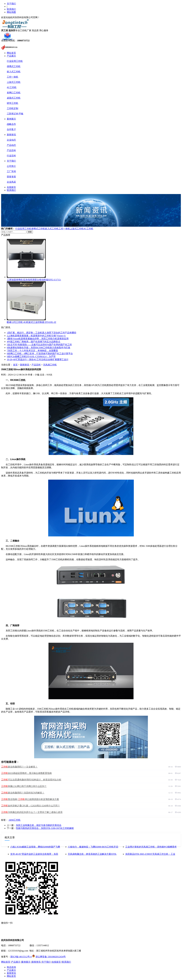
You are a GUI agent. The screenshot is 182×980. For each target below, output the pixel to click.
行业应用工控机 (15, 61)
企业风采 (11, 182)
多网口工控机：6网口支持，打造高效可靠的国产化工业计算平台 (40, 354)
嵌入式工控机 (14, 72)
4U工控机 (12, 87)
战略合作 (11, 124)
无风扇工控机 (50, 365)
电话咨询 (11, 967)
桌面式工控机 (14, 98)
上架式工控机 (14, 82)
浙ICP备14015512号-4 (21, 957)
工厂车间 (11, 171)
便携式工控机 (14, 66)
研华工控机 (13, 103)
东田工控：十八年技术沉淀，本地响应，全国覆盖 (32, 351)
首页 (15, 365)
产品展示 (11, 56)
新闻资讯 (11, 135)
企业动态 (11, 140)
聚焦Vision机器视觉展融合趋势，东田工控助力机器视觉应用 (38, 339)
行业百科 (11, 156)
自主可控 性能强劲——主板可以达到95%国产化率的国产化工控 (39, 345)
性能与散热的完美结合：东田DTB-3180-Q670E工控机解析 (45, 828)
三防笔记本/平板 (15, 114)
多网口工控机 (14, 93)
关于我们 (11, 4)
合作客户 (11, 129)
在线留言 (11, 187)
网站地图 (11, 12)
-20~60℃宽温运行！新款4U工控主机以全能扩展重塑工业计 (38, 359)
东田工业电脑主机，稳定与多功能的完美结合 (39, 825)
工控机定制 (13, 108)
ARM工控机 (15, 820)
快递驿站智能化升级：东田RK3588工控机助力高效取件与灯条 (39, 348)
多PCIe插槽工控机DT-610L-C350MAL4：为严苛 (31, 356)
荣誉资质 (11, 177)
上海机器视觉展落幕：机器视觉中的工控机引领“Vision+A (36, 336)
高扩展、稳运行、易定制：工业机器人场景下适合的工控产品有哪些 (42, 333)
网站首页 (11, 53)
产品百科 (11, 150)
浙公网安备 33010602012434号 (51, 957)
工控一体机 (13, 77)
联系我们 (11, 9)
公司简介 (11, 166)
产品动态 (11, 145)
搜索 (30, 232)
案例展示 (11, 119)
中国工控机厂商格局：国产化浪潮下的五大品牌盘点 (34, 342)
